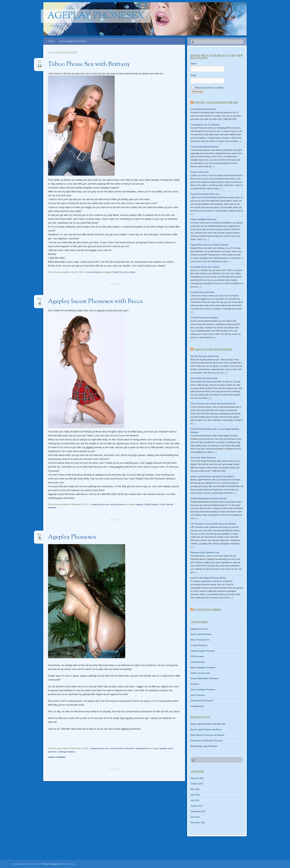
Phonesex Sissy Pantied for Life (205, 552)
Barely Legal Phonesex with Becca (206, 729)
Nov (40, 536)
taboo (133, 272)
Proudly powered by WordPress (26, 864)
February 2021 (197, 778)
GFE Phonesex (197, 656)
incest (127, 272)
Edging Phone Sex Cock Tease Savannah (209, 245)
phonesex (130, 748)
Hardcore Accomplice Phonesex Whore (208, 578)
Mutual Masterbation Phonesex (205, 678)
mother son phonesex (200, 673)
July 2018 (195, 800)
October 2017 (197, 806)
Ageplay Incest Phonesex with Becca (95, 301)
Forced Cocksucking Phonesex (205, 147)
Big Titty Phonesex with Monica (205, 356)
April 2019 (195, 795)
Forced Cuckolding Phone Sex (216, 103)
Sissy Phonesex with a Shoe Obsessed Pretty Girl (213, 404)
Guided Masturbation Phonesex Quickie (208, 498)
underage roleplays (67, 752)
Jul (40, 63)
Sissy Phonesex (198, 695)
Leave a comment (57, 757)
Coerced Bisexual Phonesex (203, 109)
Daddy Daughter (151, 504)
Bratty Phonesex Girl (200, 640)
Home (51, 41)
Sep (40, 300)
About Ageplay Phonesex (73, 41)
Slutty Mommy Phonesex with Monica (207, 735)
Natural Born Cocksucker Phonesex (207, 741)
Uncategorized (142, 748)
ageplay (140, 504)
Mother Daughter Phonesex (203, 668)
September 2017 (198, 811)
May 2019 (195, 789)
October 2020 (197, 784)
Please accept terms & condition (208, 88)
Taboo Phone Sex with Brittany (89, 64)
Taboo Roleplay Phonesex (213, 350)
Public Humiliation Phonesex (203, 219)
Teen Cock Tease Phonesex (203, 458)
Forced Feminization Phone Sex (205, 194)
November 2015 (198, 823)
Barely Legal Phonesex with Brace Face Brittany (212, 476)
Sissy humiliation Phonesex (203, 690)
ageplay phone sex (100, 504)
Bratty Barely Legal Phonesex (204, 746)
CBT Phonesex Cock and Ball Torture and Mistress (213, 524)
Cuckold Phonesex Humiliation (204, 318)
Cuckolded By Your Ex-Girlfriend (205, 125)
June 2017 (195, 817)
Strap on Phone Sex (200, 172)
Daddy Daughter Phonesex (203, 651)
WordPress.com (68, 864)
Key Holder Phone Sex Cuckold (205, 267)
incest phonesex (94, 272)
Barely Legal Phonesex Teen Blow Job (208, 724)
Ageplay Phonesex (96, 16)
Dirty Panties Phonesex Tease (204, 378)
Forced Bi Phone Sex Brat (202, 292)
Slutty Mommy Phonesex (202, 701)
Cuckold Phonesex (207, 610)
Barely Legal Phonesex (201, 634)
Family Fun (118, 272)
